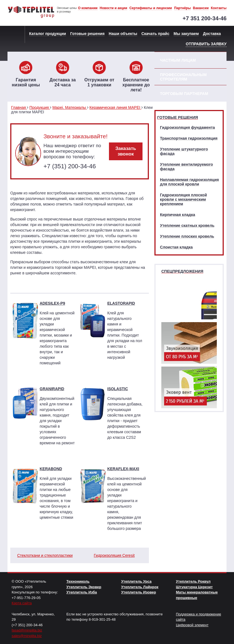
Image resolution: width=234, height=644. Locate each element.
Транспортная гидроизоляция (189, 138)
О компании (88, 8)
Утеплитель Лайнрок (140, 587)
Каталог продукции (48, 34)
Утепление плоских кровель (187, 236)
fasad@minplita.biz (27, 630)
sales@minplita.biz (27, 636)
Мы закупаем (186, 34)
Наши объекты (123, 34)
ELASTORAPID (121, 303)
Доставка (212, 34)
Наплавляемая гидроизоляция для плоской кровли (189, 182)
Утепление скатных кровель (187, 225)
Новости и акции (114, 8)
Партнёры (182, 8)
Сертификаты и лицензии (151, 8)
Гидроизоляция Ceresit (114, 555)
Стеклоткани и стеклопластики (45, 555)
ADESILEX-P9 (52, 303)
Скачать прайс (155, 34)
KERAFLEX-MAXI (123, 469)
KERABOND (51, 469)
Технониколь (78, 581)
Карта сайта (22, 603)
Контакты (219, 8)
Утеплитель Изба (82, 592)
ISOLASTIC (118, 389)
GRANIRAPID (52, 389)
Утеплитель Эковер (84, 587)
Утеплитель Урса (136, 581)
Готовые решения (87, 34)
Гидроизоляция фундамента (187, 127)
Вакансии (201, 8)
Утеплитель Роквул (193, 581)
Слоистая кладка (176, 247)
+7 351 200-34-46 (205, 18)
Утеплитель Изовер (139, 592)
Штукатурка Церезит (194, 587)
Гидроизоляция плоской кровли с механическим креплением (183, 199)
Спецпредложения (182, 271)
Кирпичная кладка (178, 215)
